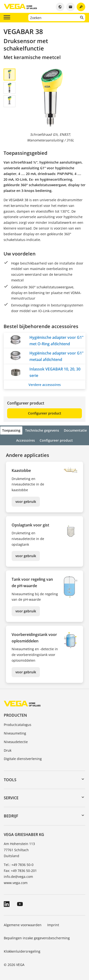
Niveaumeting (15, 733)
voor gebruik (26, 502)
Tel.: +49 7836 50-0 (19, 865)
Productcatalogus (18, 725)
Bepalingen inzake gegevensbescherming (37, 938)
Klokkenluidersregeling (22, 951)
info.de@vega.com (18, 877)
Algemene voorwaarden (23, 925)
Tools (10, 780)
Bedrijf (11, 816)
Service (11, 798)
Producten (15, 715)
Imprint (53, 925)
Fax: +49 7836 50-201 (20, 871)
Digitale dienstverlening (23, 759)
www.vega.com (16, 883)
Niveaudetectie (16, 742)
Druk (8, 750)
